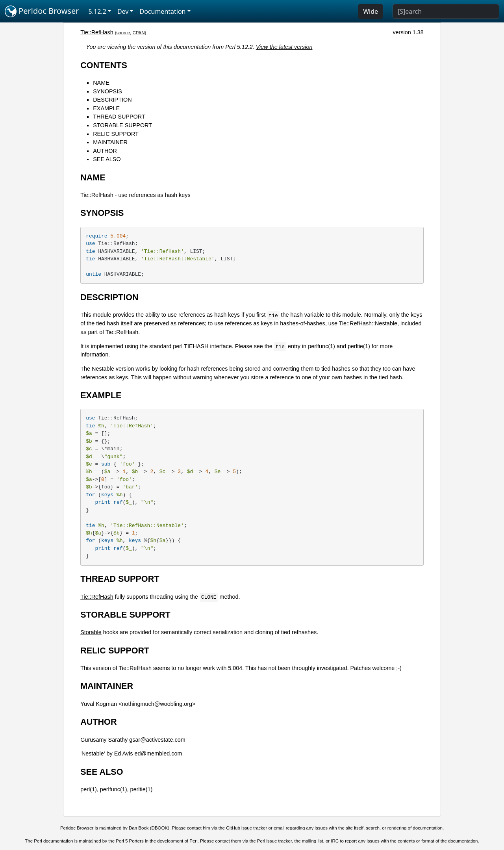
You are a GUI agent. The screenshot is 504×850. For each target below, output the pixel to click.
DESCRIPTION (112, 100)
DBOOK (160, 828)
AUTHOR (105, 151)
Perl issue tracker (274, 841)
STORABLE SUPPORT (122, 125)
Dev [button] (123, 11)
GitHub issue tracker (246, 828)
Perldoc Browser (42, 11)
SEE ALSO (107, 159)
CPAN (138, 33)
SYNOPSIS (107, 91)
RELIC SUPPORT (116, 134)
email (279, 828)
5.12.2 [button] (97, 11)
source (123, 33)
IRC (335, 841)
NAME (101, 83)
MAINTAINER (110, 142)
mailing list (313, 841)
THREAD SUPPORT (119, 117)
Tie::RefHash (97, 32)
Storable (91, 632)
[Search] (446, 11)
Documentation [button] (162, 11)
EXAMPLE (106, 108)
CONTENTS (104, 65)
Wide (371, 11)
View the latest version (284, 47)
